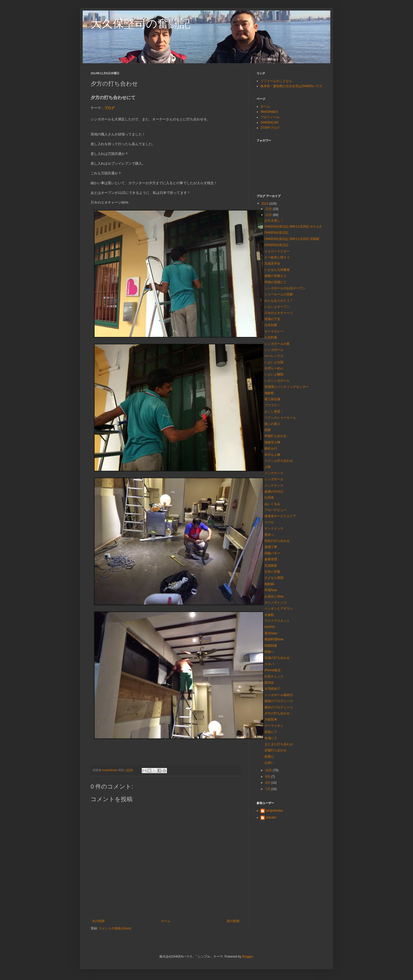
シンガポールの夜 (277, 344)
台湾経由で (272, 689)
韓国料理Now (274, 639)
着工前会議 (272, 399)
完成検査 (271, 566)
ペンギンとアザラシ (279, 609)
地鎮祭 (269, 393)
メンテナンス (274, 473)
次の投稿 (98, 921)
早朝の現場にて (276, 282)
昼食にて (271, 732)
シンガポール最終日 (279, 695)
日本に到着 (272, 572)
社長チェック (274, 677)
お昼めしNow (274, 596)
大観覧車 (271, 719)
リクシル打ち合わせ (279, 461)
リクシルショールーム (280, 418)
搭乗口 (269, 757)
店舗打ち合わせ (276, 750)
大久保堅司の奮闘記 (141, 24)
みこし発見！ (274, 411)
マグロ (269, 522)
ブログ (109, 108)
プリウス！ (272, 405)
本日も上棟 (272, 455)
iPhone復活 (272, 670)
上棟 (268, 467)
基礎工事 (271, 547)
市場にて (271, 738)
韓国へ (269, 652)
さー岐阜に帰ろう (277, 257)
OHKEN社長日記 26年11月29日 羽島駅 (292, 239)
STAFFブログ (270, 128)
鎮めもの (271, 448)
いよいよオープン (277, 307)
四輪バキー (272, 553)
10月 (269, 770)
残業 (268, 430)
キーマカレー (274, 331)
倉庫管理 (271, 559)
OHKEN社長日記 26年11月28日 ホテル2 (293, 227)
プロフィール (270, 117)
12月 (269, 209)
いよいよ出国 (274, 362)
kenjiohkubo (274, 811)
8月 (268, 783)
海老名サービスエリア (280, 516)
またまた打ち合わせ (279, 744)
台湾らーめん (274, 368)
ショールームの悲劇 (279, 294)
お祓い (269, 763)
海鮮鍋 (269, 584)
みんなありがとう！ (279, 301)
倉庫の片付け (274, 492)
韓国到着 (271, 646)
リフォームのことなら (276, 81)
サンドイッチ (274, 528)
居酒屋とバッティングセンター (287, 387)
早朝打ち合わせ (276, 436)
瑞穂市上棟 (272, 442)
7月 (268, 789)
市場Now (271, 590)
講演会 (269, 683)
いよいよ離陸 (274, 374)
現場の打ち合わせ (277, 658)
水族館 (269, 615)
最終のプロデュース (279, 707)
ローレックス (274, 356)
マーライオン (274, 726)
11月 (269, 215)
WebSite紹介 (270, 112)
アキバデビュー (276, 510)
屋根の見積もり (276, 276)
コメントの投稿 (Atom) (115, 928)
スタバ (269, 664)
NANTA (270, 627)
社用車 (269, 498)
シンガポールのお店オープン (285, 288)
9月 (268, 777)
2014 (265, 204)
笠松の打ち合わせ (277, 541)
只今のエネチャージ (279, 313)
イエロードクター (277, 251)
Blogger (247, 957)
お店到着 (271, 337)
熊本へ (269, 535)
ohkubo (271, 817)
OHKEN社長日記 (276, 233)
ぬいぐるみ (272, 504)
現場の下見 (272, 319)
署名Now (271, 633)
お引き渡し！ (274, 220)
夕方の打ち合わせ (277, 713)
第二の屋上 (272, 424)
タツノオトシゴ (276, 602)
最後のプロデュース (279, 701)
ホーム (166, 921)
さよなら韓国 (274, 578)
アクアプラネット (277, 621)
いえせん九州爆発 (277, 270)
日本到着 (271, 325)
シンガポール (274, 350)
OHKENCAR (269, 122)
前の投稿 (233, 921)
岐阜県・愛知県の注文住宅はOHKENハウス (291, 86)
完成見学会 (272, 263)
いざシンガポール (277, 381)
